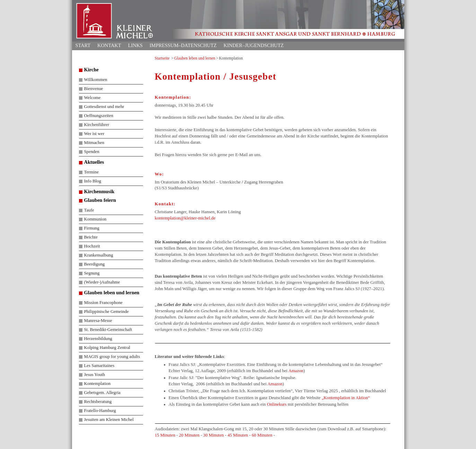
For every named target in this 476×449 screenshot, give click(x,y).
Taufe (89, 210)
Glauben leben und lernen (195, 58)
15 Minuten (165, 435)
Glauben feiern (100, 200)
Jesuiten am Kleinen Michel (109, 420)
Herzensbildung (98, 339)
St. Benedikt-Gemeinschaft (108, 330)
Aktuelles (94, 162)
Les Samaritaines (99, 366)
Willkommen (96, 80)
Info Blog (93, 181)
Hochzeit (92, 246)
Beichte (91, 237)
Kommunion (95, 219)
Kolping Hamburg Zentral (107, 348)
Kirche (91, 70)
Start (83, 45)
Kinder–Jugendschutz (253, 45)
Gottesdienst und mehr (104, 107)
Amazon (296, 371)
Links (135, 45)
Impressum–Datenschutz (183, 45)
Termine (91, 172)
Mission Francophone (103, 303)
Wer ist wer (94, 134)
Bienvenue (94, 89)
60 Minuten (262, 435)
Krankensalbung (99, 255)
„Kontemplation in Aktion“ (346, 398)
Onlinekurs (277, 404)
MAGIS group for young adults (112, 357)
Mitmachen (94, 143)
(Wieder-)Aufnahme (102, 282)
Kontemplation (98, 384)
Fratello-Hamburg (100, 411)
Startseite (162, 58)
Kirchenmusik (99, 191)
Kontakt (109, 45)
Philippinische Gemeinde (107, 312)
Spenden (92, 152)
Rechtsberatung (98, 402)
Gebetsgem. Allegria (102, 393)
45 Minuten (238, 435)
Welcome (92, 98)
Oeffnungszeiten (99, 116)
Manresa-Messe (98, 321)
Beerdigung (95, 264)
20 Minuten (189, 435)
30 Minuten (214, 435)
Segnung (92, 273)
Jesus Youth (95, 375)
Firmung (92, 228)
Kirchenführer (97, 125)
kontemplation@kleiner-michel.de (185, 218)
